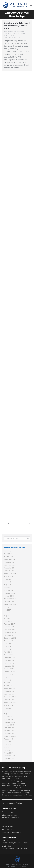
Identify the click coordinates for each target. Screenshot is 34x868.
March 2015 (8, 686)
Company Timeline (15, 803)
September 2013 (10, 736)
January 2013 (9, 759)
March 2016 (8, 655)
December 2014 (10, 694)
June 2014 (8, 711)
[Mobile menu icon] (31, 5)
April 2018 (8, 588)
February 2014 (9, 722)
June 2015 (8, 677)
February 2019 (9, 559)
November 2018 (10, 568)
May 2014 (8, 714)
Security (12, 35)
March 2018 (8, 590)
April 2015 (8, 683)
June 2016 (8, 646)
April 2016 (8, 652)
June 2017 (8, 613)
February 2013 (9, 756)
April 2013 (8, 750)
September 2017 (10, 604)
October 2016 (9, 635)
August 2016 (9, 641)
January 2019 (9, 562)
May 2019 (8, 551)
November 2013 (10, 730)
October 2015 (9, 669)
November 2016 (10, 632)
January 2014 (9, 725)
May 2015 (8, 680)
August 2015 (9, 674)
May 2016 (8, 649)
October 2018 (9, 571)
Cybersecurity (21, 31)
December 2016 (10, 630)
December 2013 (10, 728)
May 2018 (8, 585)
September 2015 (10, 672)
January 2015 (9, 691)
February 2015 (9, 688)
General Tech (8, 33)
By (8, 37)
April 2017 (8, 618)
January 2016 (9, 660)
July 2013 (7, 742)
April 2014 (8, 716)
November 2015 (10, 666)
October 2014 (9, 700)
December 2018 (10, 565)
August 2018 (9, 576)
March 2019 (8, 557)
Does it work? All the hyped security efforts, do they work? (17, 26)
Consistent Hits (22, 866)
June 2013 (8, 745)
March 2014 (8, 719)
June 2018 (8, 582)
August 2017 (9, 607)
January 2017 (9, 627)
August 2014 (9, 705)
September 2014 (10, 702)
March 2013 (8, 753)
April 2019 (8, 554)
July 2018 (7, 579)
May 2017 (8, 616)
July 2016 (7, 644)
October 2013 (9, 733)
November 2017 (10, 599)
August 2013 (9, 739)
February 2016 (9, 658)
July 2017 (7, 610)
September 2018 (10, 573)
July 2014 (7, 708)
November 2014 (10, 697)
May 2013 (8, 747)
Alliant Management (10, 31)
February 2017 (9, 624)
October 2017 (9, 602)
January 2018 (9, 596)
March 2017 (8, 621)
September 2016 (10, 638)
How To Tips (16, 33)
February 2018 (9, 593)
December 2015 (10, 663)
